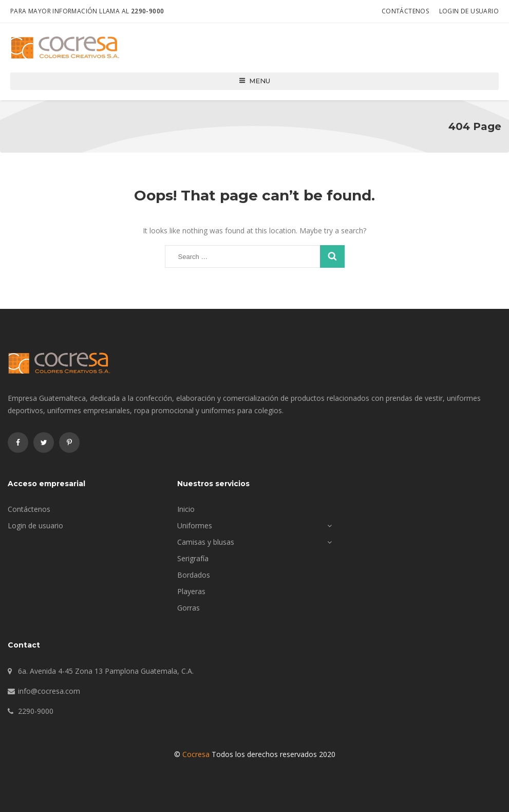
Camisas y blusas (206, 542)
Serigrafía (193, 558)
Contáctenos (405, 11)
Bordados (194, 575)
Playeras (191, 591)
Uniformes (195, 525)
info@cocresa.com (49, 691)
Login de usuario (469, 11)
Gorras (188, 608)
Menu (255, 81)
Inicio (186, 509)
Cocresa (196, 754)
